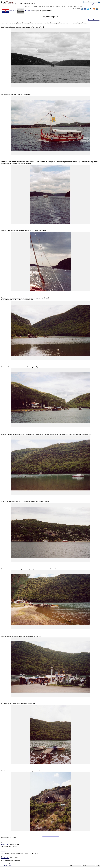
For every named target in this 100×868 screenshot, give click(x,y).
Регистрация (8, 865)
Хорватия (8, 11)
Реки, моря (45, 6)
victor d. (3, 851)
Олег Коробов (5, 858)
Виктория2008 (5, 844)
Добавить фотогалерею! (75, 6)
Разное (52, 6)
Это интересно (60, 6)
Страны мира (37, 6)
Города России (27, 6)
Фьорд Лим (24, 11)
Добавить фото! (96, 4)
